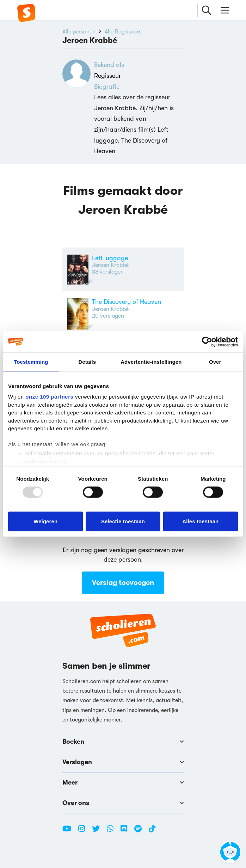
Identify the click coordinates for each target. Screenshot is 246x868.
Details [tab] (87, 361)
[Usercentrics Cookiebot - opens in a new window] (207, 342)
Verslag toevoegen (123, 583)
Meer (123, 782)
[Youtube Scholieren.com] (69, 831)
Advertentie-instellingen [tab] (151, 361)
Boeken (123, 742)
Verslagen (123, 762)
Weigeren (45, 521)
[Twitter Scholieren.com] (99, 831)
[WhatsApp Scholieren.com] (113, 831)
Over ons (123, 803)
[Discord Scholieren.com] (127, 831)
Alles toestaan (200, 521)
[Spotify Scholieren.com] (141, 831)
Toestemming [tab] (31, 361)
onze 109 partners (49, 397)
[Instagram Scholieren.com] (84, 831)
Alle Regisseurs (123, 32)
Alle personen (79, 32)
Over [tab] (215, 361)
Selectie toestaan (123, 521)
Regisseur (107, 76)
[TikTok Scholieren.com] (152, 831)
